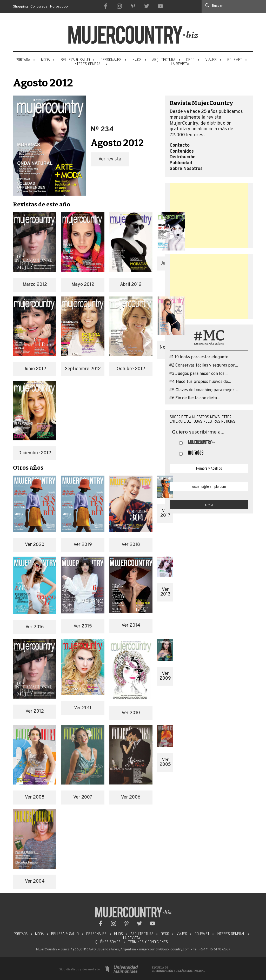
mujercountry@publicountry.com (164, 949)
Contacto (180, 146)
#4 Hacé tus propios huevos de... (200, 382)
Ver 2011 (83, 708)
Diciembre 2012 (35, 453)
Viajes (211, 60)
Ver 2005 (165, 762)
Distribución (183, 157)
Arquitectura (164, 60)
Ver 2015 (83, 626)
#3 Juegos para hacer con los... (198, 374)
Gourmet (235, 60)
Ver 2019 (83, 545)
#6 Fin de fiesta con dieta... (195, 398)
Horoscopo (59, 7)
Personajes (111, 60)
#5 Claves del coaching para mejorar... (205, 390)
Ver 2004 (35, 881)
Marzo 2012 (35, 285)
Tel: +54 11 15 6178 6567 (212, 949)
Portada (23, 60)
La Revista (180, 64)
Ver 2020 (35, 545)
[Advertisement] (209, 215)
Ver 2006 (131, 797)
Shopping (20, 7)
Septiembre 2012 (83, 369)
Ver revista (110, 159)
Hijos (137, 60)
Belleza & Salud (75, 60)
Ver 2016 (35, 627)
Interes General (88, 64)
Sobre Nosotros (186, 169)
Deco (190, 60)
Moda (45, 60)
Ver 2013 (165, 592)
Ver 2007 (83, 797)
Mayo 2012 (83, 285)
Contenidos (182, 152)
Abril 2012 (131, 285)
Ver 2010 (131, 713)
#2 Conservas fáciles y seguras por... (204, 366)
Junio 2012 (35, 369)
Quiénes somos (108, 942)
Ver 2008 (35, 797)
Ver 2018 (131, 545)
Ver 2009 (165, 676)
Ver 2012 (35, 711)
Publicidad (181, 163)
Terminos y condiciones (148, 942)
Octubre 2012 (131, 369)
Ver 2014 (131, 626)
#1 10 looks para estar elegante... (200, 357)
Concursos (39, 7)
